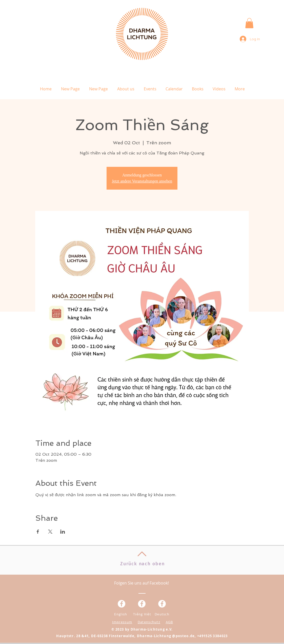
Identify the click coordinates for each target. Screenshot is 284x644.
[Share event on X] (50, 532)
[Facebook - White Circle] (162, 604)
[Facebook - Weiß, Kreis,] (121, 604)
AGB (169, 622)
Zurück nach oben (143, 564)
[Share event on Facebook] (38, 532)
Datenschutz (149, 622)
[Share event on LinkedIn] (63, 532)
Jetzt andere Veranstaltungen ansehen (142, 181)
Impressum (122, 622)
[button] (249, 23)
